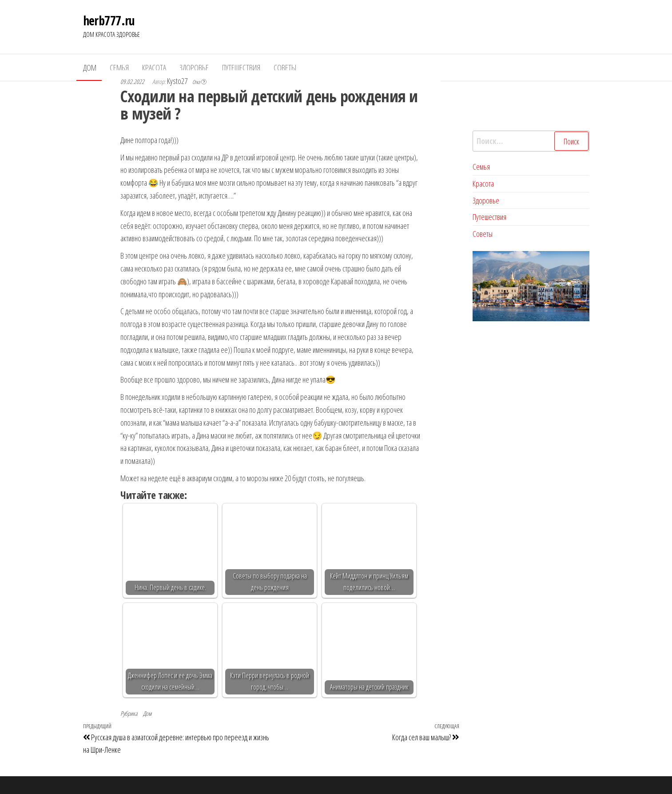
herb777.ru (109, 20)
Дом (90, 68)
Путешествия (241, 68)
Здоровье (194, 68)
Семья (119, 68)
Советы (285, 68)
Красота (154, 68)
